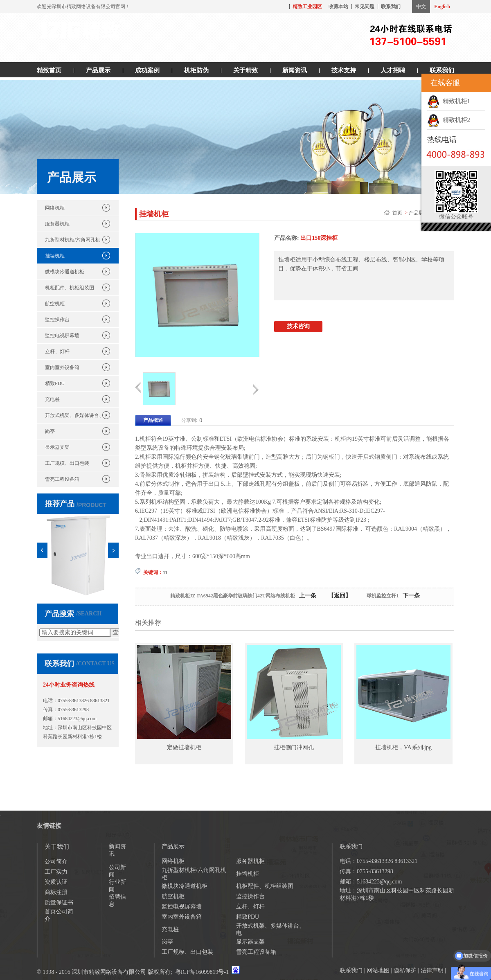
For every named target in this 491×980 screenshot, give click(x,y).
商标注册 (56, 892)
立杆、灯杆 (57, 351)
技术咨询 (298, 326)
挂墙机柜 (55, 256)
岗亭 (50, 431)
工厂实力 (56, 872)
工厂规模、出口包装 (67, 463)
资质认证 (56, 882)
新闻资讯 (295, 70)
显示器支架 (57, 447)
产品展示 (98, 70)
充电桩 (52, 399)
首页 (398, 213)
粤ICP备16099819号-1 (202, 972)
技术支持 (344, 70)
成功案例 (147, 70)
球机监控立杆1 (383, 596)
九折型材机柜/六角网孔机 (73, 240)
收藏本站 (338, 7)
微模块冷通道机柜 (65, 272)
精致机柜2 (449, 120)
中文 (421, 7)
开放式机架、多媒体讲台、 (74, 415)
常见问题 (365, 7)
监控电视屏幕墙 (62, 336)
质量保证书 (59, 902)
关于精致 (245, 70)
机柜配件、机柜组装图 (70, 288)
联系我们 (391, 7)
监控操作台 (57, 320)
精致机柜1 (449, 101)
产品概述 (153, 420)
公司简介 (56, 862)
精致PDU (55, 383)
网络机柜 (55, 208)
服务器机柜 (57, 224)
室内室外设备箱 (62, 367)
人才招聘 (393, 70)
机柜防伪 (196, 70)
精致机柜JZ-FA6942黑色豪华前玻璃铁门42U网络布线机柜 (233, 596)
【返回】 (340, 596)
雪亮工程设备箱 (62, 479)
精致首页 (49, 70)
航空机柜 (55, 304)
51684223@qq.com (77, 719)
